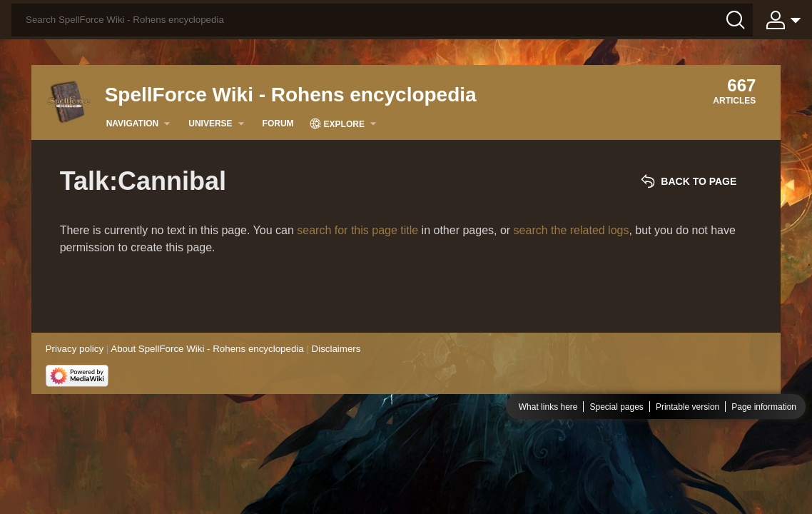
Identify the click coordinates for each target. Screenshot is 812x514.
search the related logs (572, 230)
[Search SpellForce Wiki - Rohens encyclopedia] (382, 20)
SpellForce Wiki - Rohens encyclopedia (291, 95)
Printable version (687, 407)
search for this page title (357, 230)
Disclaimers (336, 349)
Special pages (616, 407)
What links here (548, 407)
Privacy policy (75, 349)
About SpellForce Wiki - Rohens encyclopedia (207, 349)
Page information (764, 407)
